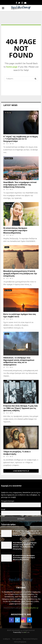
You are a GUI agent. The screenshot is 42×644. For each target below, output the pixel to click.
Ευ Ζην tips (8, 113)
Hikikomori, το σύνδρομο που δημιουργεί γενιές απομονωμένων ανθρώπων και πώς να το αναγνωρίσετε (19, 361)
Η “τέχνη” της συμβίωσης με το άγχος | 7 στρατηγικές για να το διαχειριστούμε (21, 139)
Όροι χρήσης (17, 639)
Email (3, 509)
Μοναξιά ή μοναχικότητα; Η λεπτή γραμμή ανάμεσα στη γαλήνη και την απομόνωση (20, 273)
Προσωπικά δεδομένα (30, 639)
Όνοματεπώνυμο (8, 501)
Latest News (10, 105)
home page (12, 67)
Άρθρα (7, 247)
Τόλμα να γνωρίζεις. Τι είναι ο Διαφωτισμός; (17, 453)
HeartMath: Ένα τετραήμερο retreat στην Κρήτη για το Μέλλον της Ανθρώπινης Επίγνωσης (20, 185)
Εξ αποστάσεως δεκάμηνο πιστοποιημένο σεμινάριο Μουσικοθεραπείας (15, 230)
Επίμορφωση (9, 158)
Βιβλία (7, 382)
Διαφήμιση (6, 639)
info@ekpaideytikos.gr (30, 608)
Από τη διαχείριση (20, 642)
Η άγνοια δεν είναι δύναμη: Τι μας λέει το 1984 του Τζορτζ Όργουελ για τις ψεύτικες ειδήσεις (21, 408)
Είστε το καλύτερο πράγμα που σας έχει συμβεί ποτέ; (20, 315)
